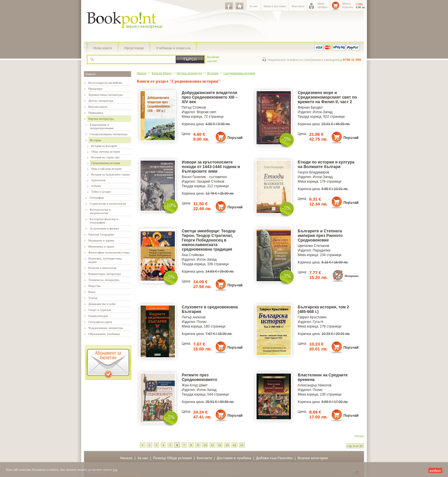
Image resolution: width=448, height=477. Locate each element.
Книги (90, 74)
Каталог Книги (162, 73)
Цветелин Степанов (313, 246)
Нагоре (359, 436)
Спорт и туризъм (100, 310)
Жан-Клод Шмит (195, 385)
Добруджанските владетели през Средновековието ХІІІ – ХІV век (210, 97)
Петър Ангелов (194, 317)
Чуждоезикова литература (106, 328)
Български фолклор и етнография (104, 221)
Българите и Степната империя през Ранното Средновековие (320, 235)
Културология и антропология (100, 211)
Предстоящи (134, 48)
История (95, 140)
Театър (93, 298)
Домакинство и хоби (102, 304)
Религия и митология (102, 268)
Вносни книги (98, 107)
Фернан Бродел (310, 107)
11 (212, 445)
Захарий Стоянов (211, 181)
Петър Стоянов (194, 107)
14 (234, 445)
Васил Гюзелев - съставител (204, 177)
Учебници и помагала (173, 48)
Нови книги (103, 48)
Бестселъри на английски (105, 83)
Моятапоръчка (347, 5)
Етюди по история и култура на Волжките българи (326, 164)
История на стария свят (105, 157)
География (97, 197)
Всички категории (313, 458)
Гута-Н (318, 322)
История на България (104, 146)
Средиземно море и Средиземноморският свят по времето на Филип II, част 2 (327, 97)
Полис (202, 322)
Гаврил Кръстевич (312, 317)
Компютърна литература (105, 274)
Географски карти (100, 322)
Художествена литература (105, 95)
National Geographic (101, 234)
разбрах (435, 470)
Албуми (96, 186)
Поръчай (235, 138)
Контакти (298, 6)
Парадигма (322, 250)
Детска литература (101, 101)
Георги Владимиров (313, 172)
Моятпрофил (322, 5)
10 (205, 445)
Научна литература (101, 119)
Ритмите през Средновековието (199, 377)
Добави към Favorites (274, 458)
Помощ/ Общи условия (173, 458)
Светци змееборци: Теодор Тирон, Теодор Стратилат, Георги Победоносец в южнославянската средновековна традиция (209, 240)
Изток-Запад (323, 112)
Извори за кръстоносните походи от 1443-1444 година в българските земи (211, 167)
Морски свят (207, 112)
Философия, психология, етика (109, 252)
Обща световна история (106, 152)
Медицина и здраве (101, 240)
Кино (92, 292)
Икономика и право (101, 246)
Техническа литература (104, 280)
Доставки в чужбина (234, 458)
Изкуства (94, 286)
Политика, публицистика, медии (105, 260)
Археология (98, 180)
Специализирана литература (109, 134)
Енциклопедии (98, 316)
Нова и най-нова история (106, 169)
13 (227, 445)
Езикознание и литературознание (102, 126)
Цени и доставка (275, 6)
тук (115, 470)
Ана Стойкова (193, 255)
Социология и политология (108, 203)
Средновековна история (106, 163)
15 (242, 445)
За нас (254, 6)
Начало (142, 73)
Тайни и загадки (101, 192)
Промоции (95, 89)
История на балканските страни (110, 174)
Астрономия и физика (104, 228)
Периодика (96, 113)
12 (220, 445)
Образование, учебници (104, 334)
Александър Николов (315, 385)
